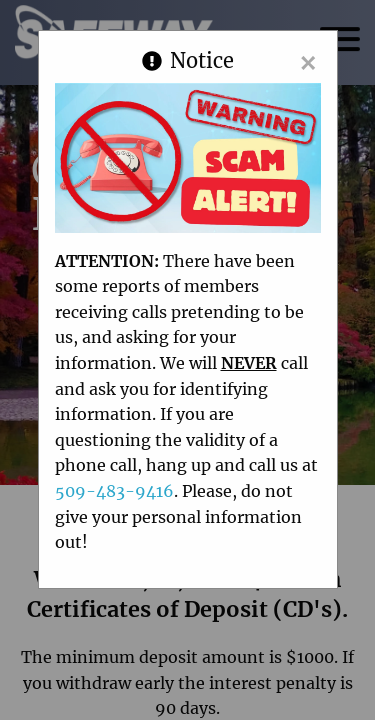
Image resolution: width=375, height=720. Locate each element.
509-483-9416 (114, 491)
